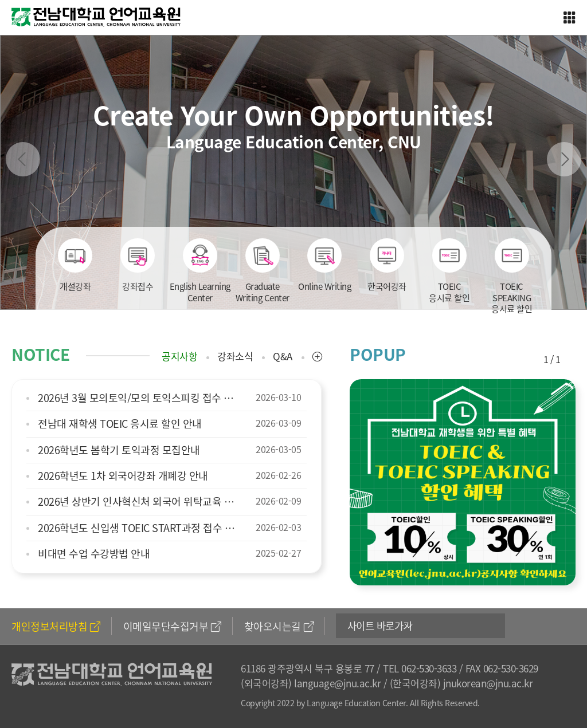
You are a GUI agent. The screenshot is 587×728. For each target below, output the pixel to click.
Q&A (283, 356)
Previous (23, 159)
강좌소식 (235, 356)
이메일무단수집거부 (172, 626)
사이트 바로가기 (382, 626)
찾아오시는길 (279, 626)
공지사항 (179, 356)
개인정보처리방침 (56, 626)
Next (564, 159)
